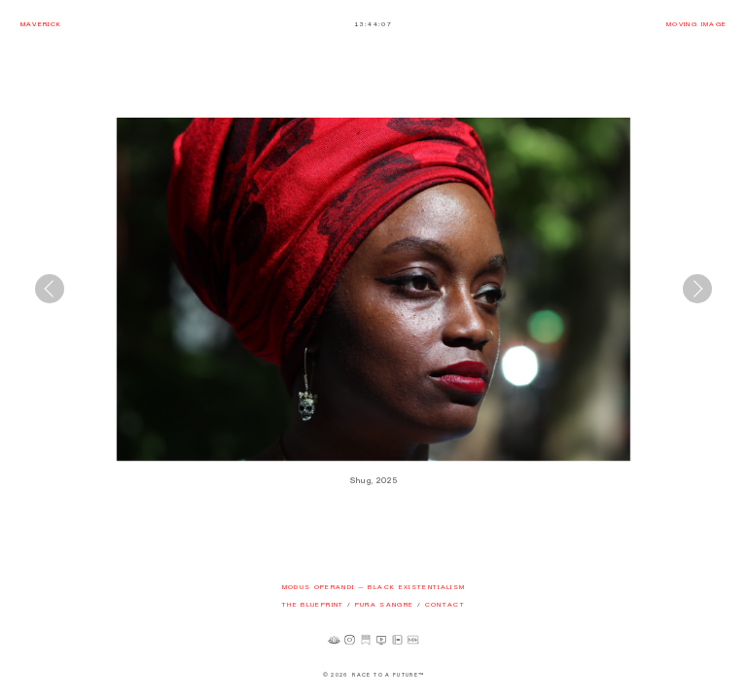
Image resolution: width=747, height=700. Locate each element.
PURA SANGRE (385, 604)
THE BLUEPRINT (313, 604)
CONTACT (445, 604)
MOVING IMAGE (696, 24)
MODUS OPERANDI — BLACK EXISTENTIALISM (374, 587)
